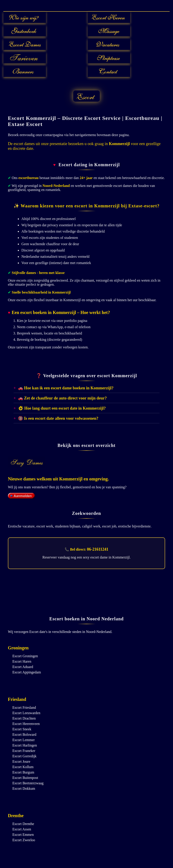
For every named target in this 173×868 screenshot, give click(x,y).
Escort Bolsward (24, 735)
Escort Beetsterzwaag (28, 783)
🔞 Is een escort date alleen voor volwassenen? (58, 418)
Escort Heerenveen (26, 724)
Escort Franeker (24, 751)
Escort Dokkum (24, 788)
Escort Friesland (24, 708)
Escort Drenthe (23, 824)
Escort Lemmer (24, 740)
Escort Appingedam (27, 672)
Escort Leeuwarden (26, 713)
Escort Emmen (23, 835)
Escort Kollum (23, 767)
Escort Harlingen (25, 745)
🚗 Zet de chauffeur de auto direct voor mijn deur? (62, 398)
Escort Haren (22, 661)
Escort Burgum (23, 772)
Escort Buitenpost (25, 778)
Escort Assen (22, 829)
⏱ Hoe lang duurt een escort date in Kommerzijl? (62, 408)
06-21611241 (98, 549)
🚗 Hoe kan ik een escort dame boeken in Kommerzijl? (66, 388)
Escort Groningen (25, 656)
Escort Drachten (24, 718)
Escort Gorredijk (24, 756)
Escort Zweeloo (24, 840)
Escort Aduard (23, 667)
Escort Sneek (22, 729)
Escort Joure (21, 761)
